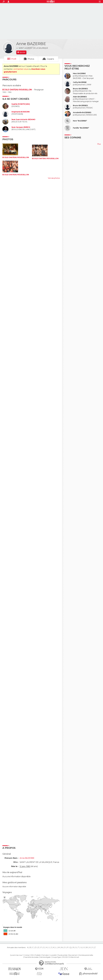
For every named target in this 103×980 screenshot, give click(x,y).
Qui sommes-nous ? (16, 955)
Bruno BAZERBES (80, 89)
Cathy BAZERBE (80, 82)
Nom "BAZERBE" (80, 121)
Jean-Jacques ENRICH (21, 127)
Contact (27, 955)
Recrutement (73, 955)
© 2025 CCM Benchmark (71, 957)
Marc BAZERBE (79, 74)
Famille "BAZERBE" (81, 128)
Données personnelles (86, 955)
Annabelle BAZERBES (82, 113)
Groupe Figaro (57, 957)
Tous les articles (62, 955)
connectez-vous (21, 69)
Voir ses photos (54, 178)
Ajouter (22, 52)
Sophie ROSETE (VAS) (21, 104)
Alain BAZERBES (80, 97)
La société (53, 955)
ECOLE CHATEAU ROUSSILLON (17, 90)
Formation (45, 955)
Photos (31, 59)
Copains (50, 59)
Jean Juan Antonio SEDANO (23, 120)
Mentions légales (45, 957)
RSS (32, 955)
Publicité (38, 955)
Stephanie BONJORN (20, 112)
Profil (14, 59)
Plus (99, 144)
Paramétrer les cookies (31, 957)
